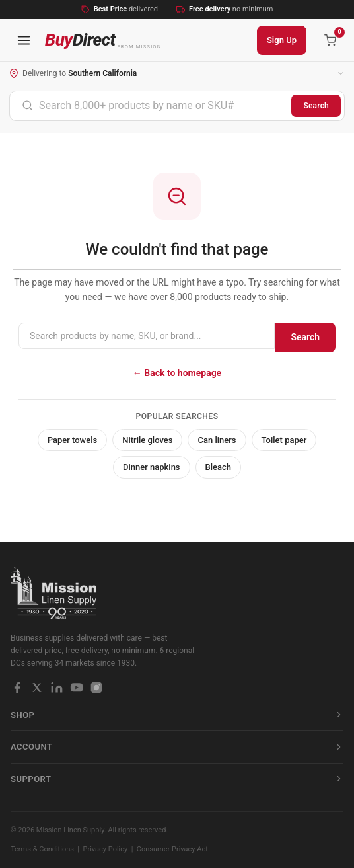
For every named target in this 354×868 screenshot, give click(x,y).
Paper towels (73, 440)
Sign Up (282, 40)
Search (316, 106)
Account (177, 747)
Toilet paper (284, 440)
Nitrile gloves (147, 440)
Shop (177, 715)
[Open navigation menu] (24, 40)
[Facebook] (17, 688)
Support (177, 779)
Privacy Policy (106, 849)
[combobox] (151, 106)
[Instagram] (96, 688)
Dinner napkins (152, 467)
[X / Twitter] (37, 688)
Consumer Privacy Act (172, 849)
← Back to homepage (177, 373)
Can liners (217, 440)
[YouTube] (77, 688)
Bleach (219, 467)
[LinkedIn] (57, 688)
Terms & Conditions (42, 849)
